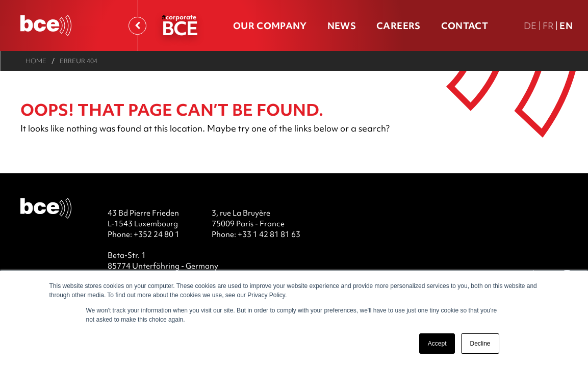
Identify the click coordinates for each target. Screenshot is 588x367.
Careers (398, 26)
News (342, 26)
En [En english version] (566, 26)
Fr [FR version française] (548, 26)
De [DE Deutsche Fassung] (530, 26)
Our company (270, 26)
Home (36, 61)
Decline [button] (480, 344)
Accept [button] (437, 344)
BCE (180, 28)
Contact (465, 26)
